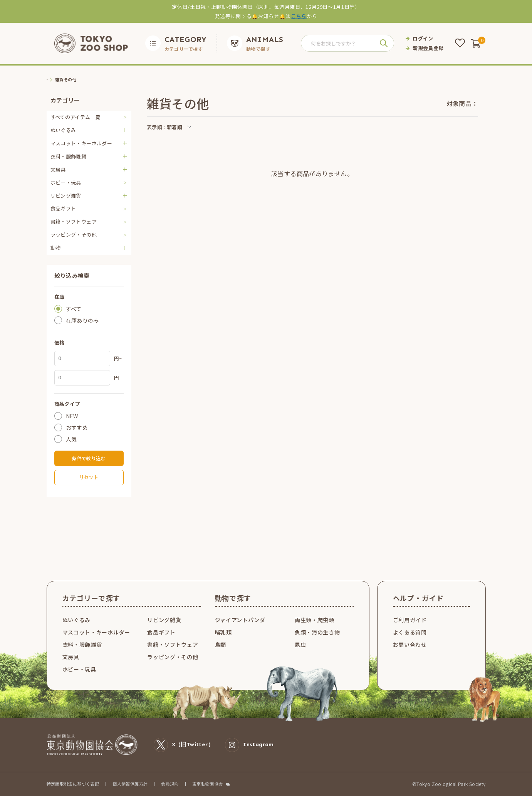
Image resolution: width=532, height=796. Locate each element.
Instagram (249, 745)
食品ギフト (63, 208)
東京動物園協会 (208, 784)
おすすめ (77, 427)
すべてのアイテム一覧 (76, 117)
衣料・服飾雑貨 (82, 645)
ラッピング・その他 (74, 235)
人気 (71, 439)
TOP (51, 80)
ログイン (423, 38)
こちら (299, 16)
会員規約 (170, 784)
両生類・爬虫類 (315, 620)
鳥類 (221, 645)
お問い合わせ (410, 645)
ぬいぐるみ (77, 620)
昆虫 (300, 645)
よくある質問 (410, 632)
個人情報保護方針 (130, 784)
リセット (89, 477)
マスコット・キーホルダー (96, 632)
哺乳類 (223, 632)
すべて (74, 309)
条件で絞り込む (89, 458)
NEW (72, 416)
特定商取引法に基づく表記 (73, 784)
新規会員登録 (428, 48)
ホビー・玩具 (66, 183)
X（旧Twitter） (184, 745)
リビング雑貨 (164, 620)
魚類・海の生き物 (317, 632)
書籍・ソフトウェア (74, 221)
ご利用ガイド (410, 620)
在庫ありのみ (82, 320)
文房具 (71, 657)
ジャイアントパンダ (240, 620)
